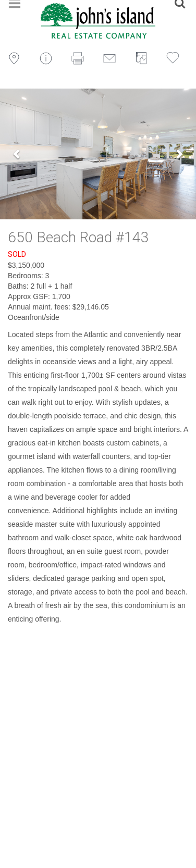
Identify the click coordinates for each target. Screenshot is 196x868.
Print (81, 58)
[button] (17, 154)
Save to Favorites (176, 58)
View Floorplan (145, 58)
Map (17, 58)
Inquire (49, 58)
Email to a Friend (113, 58)
